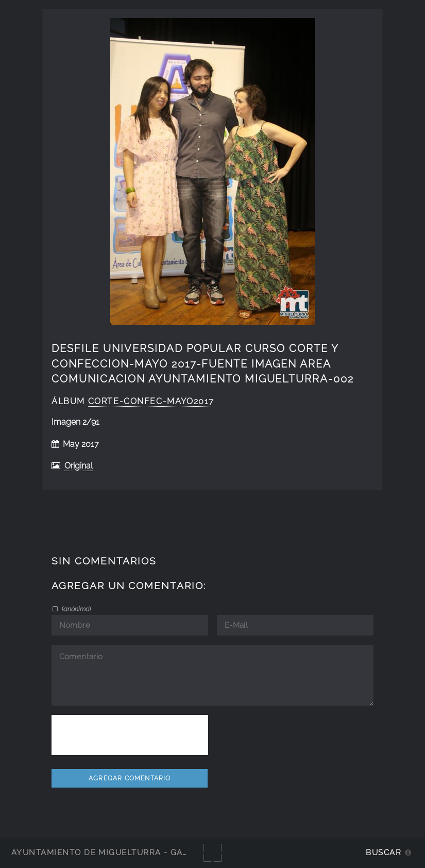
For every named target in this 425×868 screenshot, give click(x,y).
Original (79, 466)
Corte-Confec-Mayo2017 (151, 401)
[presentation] (130, 735)
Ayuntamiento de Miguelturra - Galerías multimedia (141, 852)
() (75, 609)
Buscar (384, 852)
